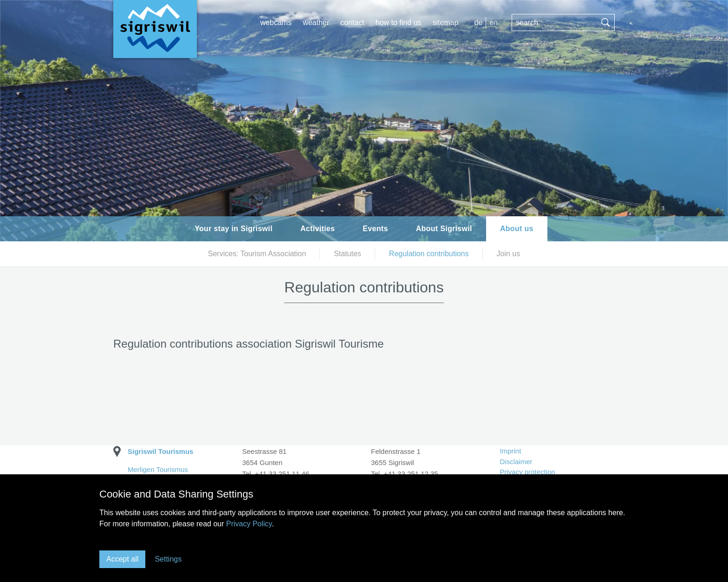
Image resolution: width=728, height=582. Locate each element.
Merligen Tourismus (158, 469)
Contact (352, 23)
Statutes (348, 254)
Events (375, 229)
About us (517, 229)
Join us (509, 254)
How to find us (399, 23)
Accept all (122, 559)
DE (478, 23)
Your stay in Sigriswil (234, 229)
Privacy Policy (249, 524)
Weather (316, 23)
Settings (168, 559)
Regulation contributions (429, 254)
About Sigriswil (444, 229)
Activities (318, 229)
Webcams (276, 23)
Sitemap (445, 23)
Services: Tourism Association (257, 254)
